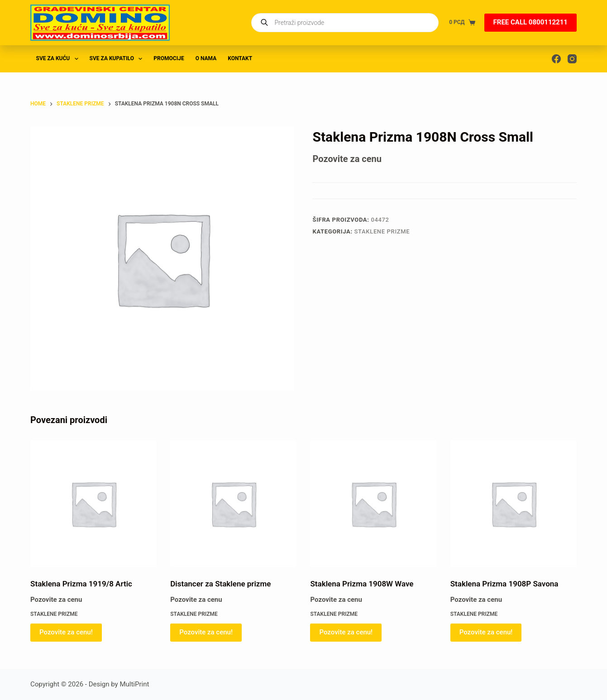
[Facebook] (556, 59)
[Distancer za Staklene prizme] (233, 503)
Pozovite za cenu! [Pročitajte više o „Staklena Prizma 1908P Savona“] (486, 632)
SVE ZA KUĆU (59, 59)
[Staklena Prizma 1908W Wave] (373, 503)
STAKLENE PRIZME (382, 231)
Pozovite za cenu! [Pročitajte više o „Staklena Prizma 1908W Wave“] (346, 632)
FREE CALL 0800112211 (531, 22)
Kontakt (240, 58)
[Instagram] (572, 59)
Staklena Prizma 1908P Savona (504, 584)
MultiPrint (134, 684)
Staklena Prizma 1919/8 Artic (81, 584)
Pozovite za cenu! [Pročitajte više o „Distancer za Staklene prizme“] (206, 632)
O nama (206, 58)
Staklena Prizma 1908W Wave (362, 584)
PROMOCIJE (169, 58)
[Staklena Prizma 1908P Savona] (514, 503)
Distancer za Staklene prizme (220, 584)
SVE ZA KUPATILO (118, 59)
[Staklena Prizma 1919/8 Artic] (93, 503)
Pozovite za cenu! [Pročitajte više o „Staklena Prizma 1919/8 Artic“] (66, 632)
